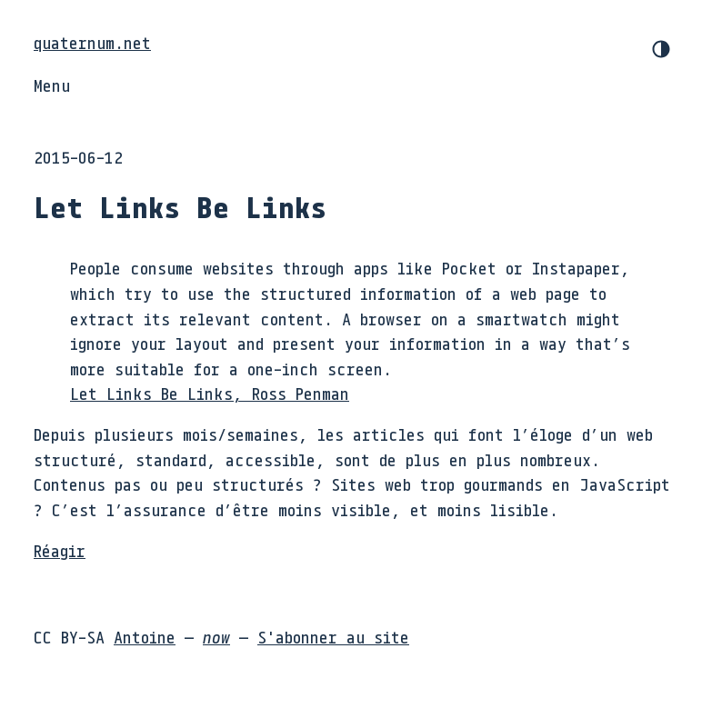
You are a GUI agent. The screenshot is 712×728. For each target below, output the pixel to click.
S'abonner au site (333, 637)
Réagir (60, 551)
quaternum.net (92, 43)
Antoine (145, 637)
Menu (52, 85)
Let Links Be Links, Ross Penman (210, 394)
